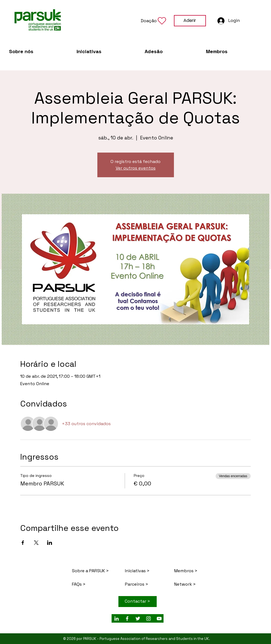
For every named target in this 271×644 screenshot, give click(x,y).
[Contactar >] (138, 602)
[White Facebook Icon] (127, 619)
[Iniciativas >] (144, 571)
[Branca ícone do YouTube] (159, 619)
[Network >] (193, 584)
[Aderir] (190, 21)
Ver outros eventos (136, 168)
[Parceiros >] (146, 584)
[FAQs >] (95, 584)
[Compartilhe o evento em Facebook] (23, 543)
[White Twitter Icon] (138, 619)
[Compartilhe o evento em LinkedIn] (50, 543)
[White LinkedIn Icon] (116, 619)
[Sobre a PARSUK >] (91, 571)
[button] (154, 21)
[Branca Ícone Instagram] (148, 619)
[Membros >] (193, 571)
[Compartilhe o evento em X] (36, 543)
